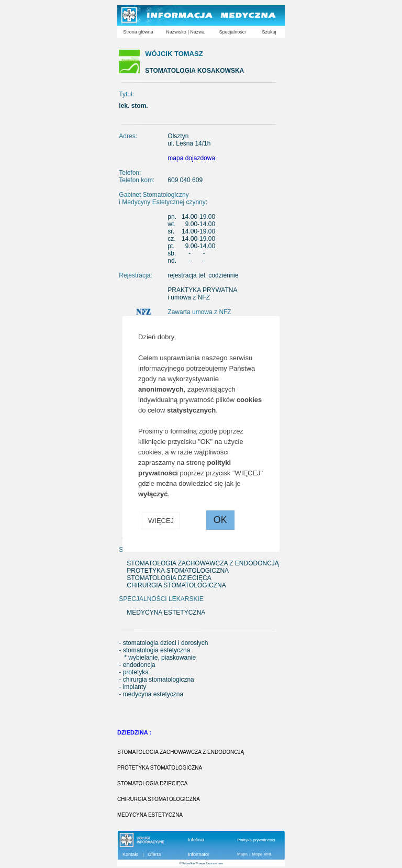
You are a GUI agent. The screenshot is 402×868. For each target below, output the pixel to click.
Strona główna (138, 32)
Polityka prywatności (256, 840)
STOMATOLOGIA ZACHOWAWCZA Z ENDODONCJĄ (181, 752)
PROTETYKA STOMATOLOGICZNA (160, 768)
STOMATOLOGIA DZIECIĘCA (152, 783)
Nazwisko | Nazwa (185, 32)
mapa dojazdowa (191, 158)
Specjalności (233, 32)
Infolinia (196, 840)
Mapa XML (262, 854)
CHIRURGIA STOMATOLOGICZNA (159, 799)
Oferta (154, 854)
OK (220, 520)
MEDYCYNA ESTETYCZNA (150, 815)
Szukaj (269, 32)
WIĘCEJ (161, 521)
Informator (199, 854)
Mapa (242, 854)
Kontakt (131, 854)
